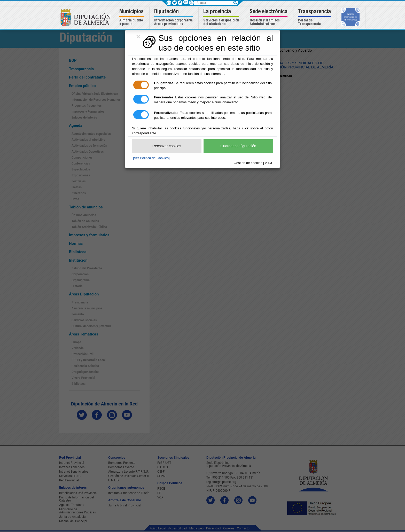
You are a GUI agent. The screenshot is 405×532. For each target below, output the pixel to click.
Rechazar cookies (167, 146)
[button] (132, 18)
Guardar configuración (238, 146)
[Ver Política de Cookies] (151, 158)
